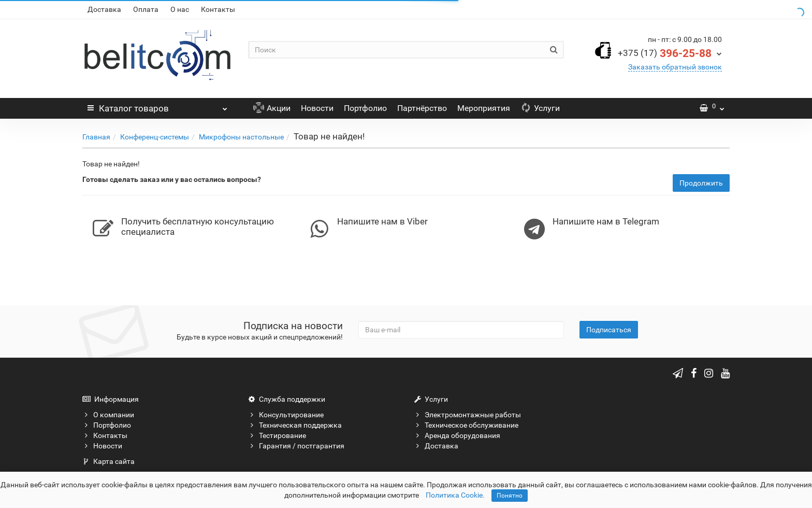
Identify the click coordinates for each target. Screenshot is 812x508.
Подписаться (609, 330)
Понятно (510, 496)
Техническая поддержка (295, 425)
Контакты (218, 9)
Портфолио (365, 108)
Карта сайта (108, 461)
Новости (317, 108)
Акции (272, 108)
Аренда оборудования (457, 435)
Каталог (157, 106)
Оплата (146, 9)
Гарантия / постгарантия (296, 446)
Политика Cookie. (455, 495)
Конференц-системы (155, 137)
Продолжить (701, 183)
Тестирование (277, 435)
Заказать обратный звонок (675, 67)
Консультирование (286, 415)
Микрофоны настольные (241, 137)
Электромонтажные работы (467, 415)
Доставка (104, 9)
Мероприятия (484, 108)
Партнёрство (422, 108)
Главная (96, 137)
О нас (180, 9)
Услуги (540, 108)
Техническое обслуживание (466, 425)
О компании (108, 415)
